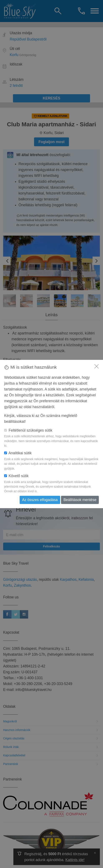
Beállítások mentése (80, 500)
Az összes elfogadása (40, 500)
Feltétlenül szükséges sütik (28, 430)
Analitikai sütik (18, 453)
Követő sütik (16, 476)
